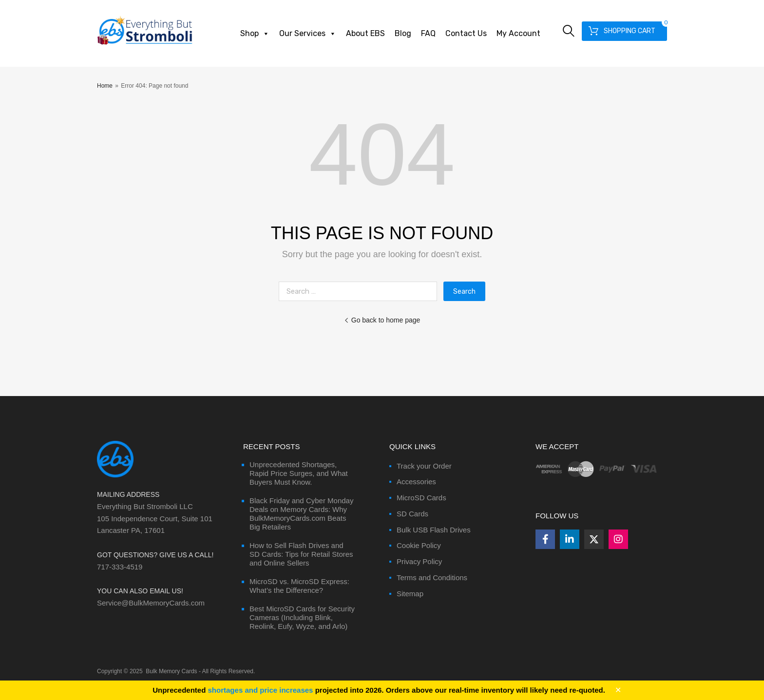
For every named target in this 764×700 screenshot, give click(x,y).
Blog (403, 33)
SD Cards (412, 514)
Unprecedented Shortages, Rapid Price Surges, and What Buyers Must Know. (299, 473)
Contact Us (466, 33)
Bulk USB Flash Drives (434, 530)
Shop (255, 34)
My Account (518, 33)
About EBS (365, 33)
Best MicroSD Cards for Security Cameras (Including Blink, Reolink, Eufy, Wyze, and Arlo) (302, 617)
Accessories (416, 482)
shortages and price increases (261, 690)
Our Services (308, 34)
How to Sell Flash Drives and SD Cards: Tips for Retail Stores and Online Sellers (301, 554)
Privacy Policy (419, 561)
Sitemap (410, 594)
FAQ (428, 33)
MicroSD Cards (421, 498)
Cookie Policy (419, 545)
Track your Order (424, 466)
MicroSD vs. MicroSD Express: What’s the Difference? (299, 586)
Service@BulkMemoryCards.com (151, 603)
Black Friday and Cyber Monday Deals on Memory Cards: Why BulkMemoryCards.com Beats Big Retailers (301, 514)
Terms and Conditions (432, 577)
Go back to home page (382, 320)
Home (105, 86)
